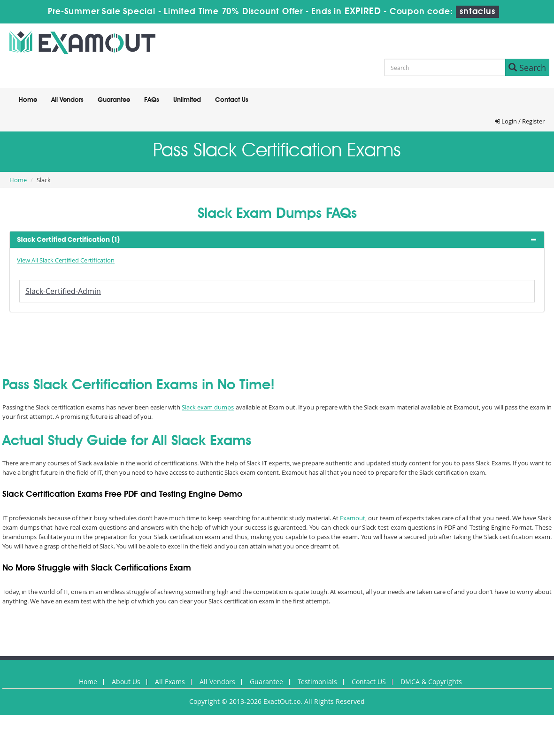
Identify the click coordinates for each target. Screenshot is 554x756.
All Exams (170, 682)
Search (527, 68)
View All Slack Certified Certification (66, 260)
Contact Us (232, 100)
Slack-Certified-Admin (63, 291)
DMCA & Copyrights (431, 682)
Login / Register (520, 121)
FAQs (152, 100)
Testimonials (317, 682)
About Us (126, 682)
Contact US (369, 682)
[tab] (277, 240)
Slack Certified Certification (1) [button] (69, 239)
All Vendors (67, 100)
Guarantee (114, 100)
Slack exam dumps (208, 407)
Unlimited (187, 100)
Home (28, 100)
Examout (353, 518)
